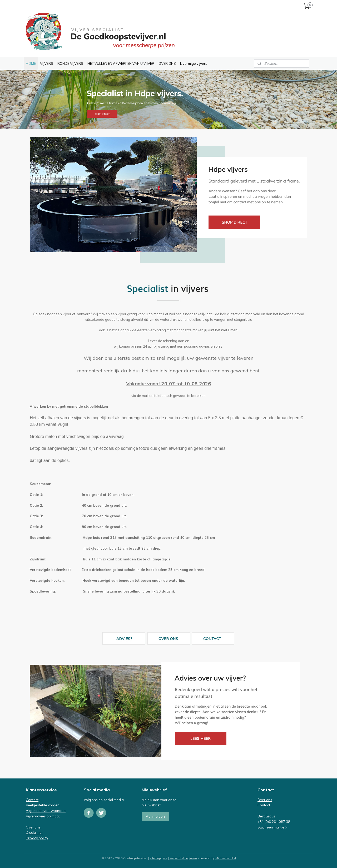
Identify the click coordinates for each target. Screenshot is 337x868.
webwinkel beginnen (183, 858)
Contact (32, 800)
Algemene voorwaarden (46, 811)
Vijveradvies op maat (43, 816)
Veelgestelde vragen (43, 805)
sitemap (155, 858)
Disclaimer (34, 832)
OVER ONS (167, 63)
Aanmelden (155, 816)
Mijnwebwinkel (226, 858)
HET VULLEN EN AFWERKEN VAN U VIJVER (121, 63)
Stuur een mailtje (271, 827)
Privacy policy (37, 838)
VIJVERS (47, 63)
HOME (31, 63)
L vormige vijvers (194, 63)
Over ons (33, 827)
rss (165, 858)
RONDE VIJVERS (70, 63)
